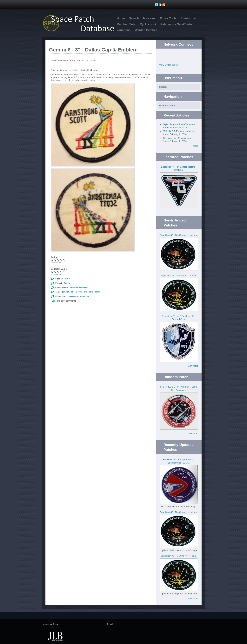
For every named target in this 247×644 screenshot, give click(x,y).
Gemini (67, 283)
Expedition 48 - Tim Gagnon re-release (179, 235)
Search (134, 18)
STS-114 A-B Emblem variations (179, 131)
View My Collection (169, 65)
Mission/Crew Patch (79, 288)
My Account (148, 24)
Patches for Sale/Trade (176, 24)
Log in (55, 301)
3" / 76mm (66, 279)
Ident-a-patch (190, 18)
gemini (79, 292)
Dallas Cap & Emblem (79, 296)
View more (193, 366)
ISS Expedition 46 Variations (177, 138)
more (196, 146)
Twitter (175, 54)
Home (121, 18)
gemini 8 (66, 292)
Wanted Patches (146, 30)
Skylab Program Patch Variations (179, 124)
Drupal (55, 624)
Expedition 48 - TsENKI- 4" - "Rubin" (179, 276)
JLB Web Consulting (55, 636)
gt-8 (73, 292)
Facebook (182, 54)
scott (97, 292)
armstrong (89, 292)
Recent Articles (167, 106)
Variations (124, 30)
